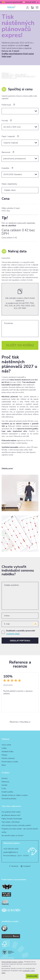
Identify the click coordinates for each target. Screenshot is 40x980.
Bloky (4, 765)
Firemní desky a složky (10, 762)
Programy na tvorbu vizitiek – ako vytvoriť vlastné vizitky (20, 830)
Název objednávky (9, 184)
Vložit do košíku (20, 345)
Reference (5, 782)
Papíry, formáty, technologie (12, 819)
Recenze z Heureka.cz (20, 722)
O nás (4, 788)
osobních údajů (13, 634)
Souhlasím (32, 976)
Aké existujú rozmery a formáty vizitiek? (16, 825)
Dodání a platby (7, 792)
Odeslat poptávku (20, 641)
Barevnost (6, 152)
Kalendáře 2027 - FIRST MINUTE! (14, 75)
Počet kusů (6, 105)
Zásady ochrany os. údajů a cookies (15, 795)
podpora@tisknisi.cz (11, 852)
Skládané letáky (8, 752)
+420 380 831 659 (11, 849)
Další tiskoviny (7, 76)
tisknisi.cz (5, 73)
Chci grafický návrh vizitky (11, 812)
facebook (14, 866)
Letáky (4, 748)
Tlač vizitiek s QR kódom (11, 822)
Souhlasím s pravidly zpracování (21, 632)
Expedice (5, 168)
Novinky (5, 778)
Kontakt (4, 785)
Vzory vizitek (6, 745)
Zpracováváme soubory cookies (12, 962)
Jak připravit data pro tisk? (11, 815)
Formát (5, 121)
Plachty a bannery (8, 758)
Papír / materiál (8, 136)
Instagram (26, 866)
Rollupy (4, 755)
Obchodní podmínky (9, 799)
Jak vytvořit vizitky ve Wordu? (13, 836)
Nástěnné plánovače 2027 (25, 76)
